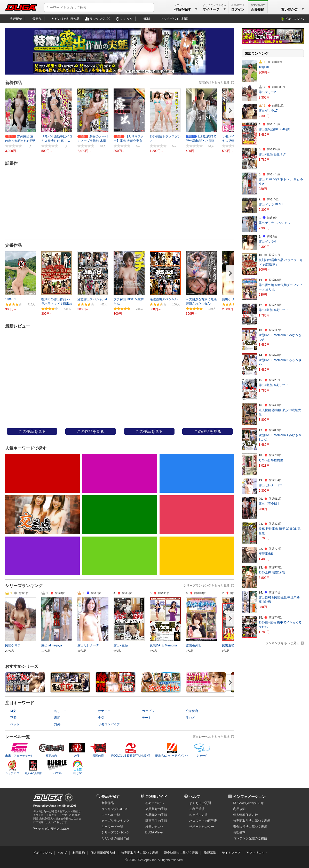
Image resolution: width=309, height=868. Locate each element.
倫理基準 (239, 832)
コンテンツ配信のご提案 (250, 838)
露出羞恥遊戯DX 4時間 (275, 129)
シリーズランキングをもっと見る (207, 586)
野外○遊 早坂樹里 (271, 460)
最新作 (37, 19)
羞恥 (57, 718)
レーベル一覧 (111, 815)
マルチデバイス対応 (174, 19)
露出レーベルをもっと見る (211, 737)
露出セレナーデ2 (270, 485)
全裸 (101, 718)
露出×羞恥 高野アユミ (274, 310)
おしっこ (60, 711)
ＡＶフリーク (149, 409)
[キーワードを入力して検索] (99, 7)
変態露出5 (266, 554)
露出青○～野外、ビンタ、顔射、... (149, 336)
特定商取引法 (252, 821)
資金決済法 (250, 827)
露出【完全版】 (270, 504)
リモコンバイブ (109, 724)
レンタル (126, 19)
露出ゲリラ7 (173, 179)
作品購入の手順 (156, 815)
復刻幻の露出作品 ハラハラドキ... (32, 336)
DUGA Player (154, 832)
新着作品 (108, 803)
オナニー (104, 711)
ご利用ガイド (156, 797)
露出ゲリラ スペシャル (275, 223)
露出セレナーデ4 (58, 179)
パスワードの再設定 (203, 821)
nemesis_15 (89, 409)
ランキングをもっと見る (282, 643)
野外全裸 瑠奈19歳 (272, 572)
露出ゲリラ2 (267, 92)
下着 (13, 718)
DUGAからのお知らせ (248, 803)
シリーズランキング (115, 832)
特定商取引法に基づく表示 (140, 853)
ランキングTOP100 (115, 809)
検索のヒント (155, 827)
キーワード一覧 (112, 827)
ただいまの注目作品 (66, 19)
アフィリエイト (257, 853)
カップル (148, 711)
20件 (183, 215)
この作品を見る (32, 432)
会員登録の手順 (156, 809)
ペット (15, 724)
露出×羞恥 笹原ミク (272, 154)
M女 (13, 711)
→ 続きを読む (56, 208)
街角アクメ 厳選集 (90, 336)
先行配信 (16, 19)
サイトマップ (231, 853)
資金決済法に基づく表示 (181, 853)
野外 (57, 724)
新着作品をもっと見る (214, 83)
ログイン (238, 9)
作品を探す (110, 797)
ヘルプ (195, 797)
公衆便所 (192, 711)
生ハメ (191, 718)
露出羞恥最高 (31, 409)
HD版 (146, 19)
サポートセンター (202, 827)
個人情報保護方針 (245, 815)
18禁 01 (264, 67)
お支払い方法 (199, 815)
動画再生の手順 (156, 821)
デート (147, 718)
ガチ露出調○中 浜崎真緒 (208, 336)
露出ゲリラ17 (268, 111)
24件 (65, 215)
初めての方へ (295, 19)
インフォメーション (249, 797)
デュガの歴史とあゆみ (54, 829)
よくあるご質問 (200, 803)
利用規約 (239, 809)
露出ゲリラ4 (267, 241)
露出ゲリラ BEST (271, 204)
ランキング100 (100, 19)
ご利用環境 (197, 809)
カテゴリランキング (115, 821)
